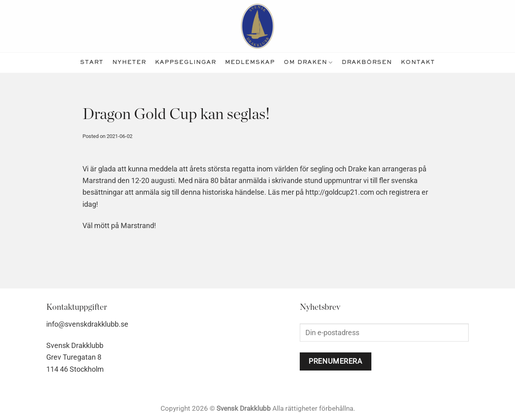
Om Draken (308, 63)
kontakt (418, 63)
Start (92, 63)
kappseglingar (185, 63)
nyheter (129, 63)
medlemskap (250, 63)
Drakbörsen (367, 63)
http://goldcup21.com (340, 192)
